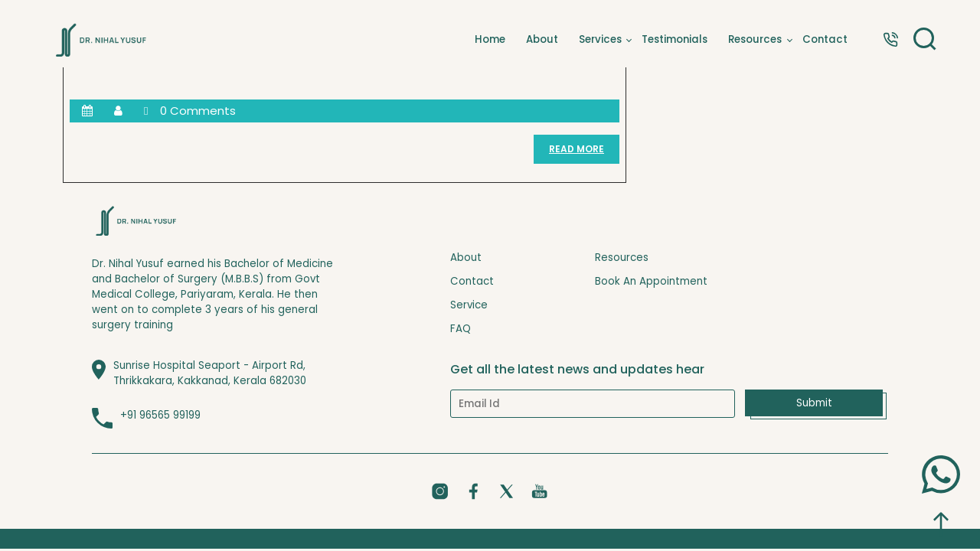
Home (490, 40)
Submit (814, 403)
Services (600, 40)
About (542, 40)
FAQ (461, 329)
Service (469, 305)
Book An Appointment (651, 281)
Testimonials (675, 40)
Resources (755, 40)
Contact (825, 40)
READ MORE (584, 153)
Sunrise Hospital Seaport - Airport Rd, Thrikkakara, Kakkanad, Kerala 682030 (210, 373)
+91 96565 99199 (160, 415)
